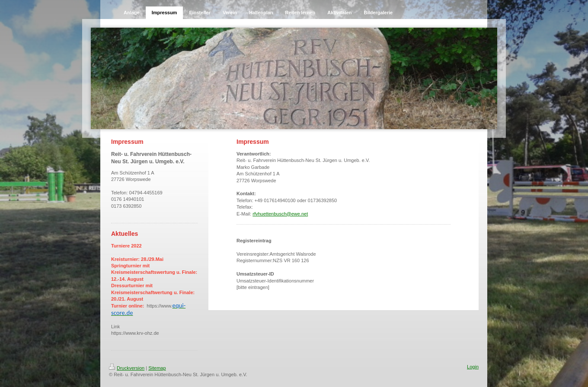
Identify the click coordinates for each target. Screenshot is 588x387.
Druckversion (127, 368)
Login (473, 367)
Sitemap (157, 368)
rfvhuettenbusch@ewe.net (280, 214)
